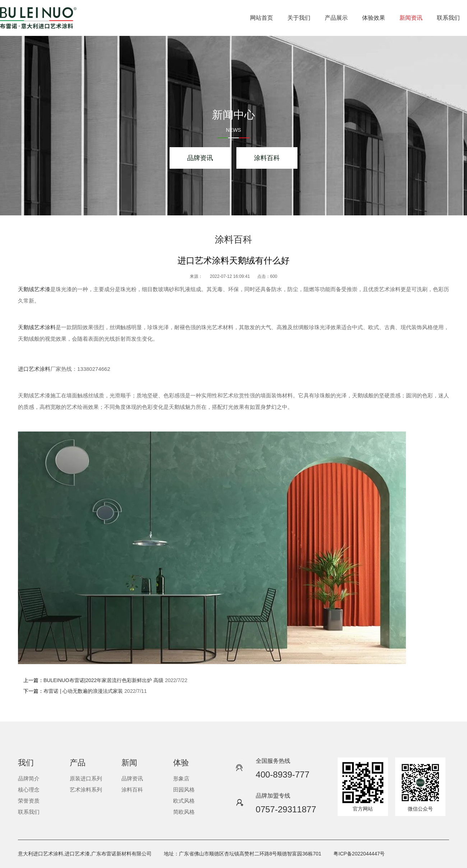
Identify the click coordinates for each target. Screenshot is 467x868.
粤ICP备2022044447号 (359, 854)
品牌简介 (29, 778)
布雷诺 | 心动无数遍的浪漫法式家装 (83, 691)
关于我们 (299, 18)
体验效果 (374, 18)
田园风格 (184, 790)
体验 (181, 763)
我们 (26, 763)
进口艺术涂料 (34, 369)
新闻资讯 (411, 18)
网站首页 (262, 18)
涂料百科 (267, 158)
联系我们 (448, 18)
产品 (78, 763)
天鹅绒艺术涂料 (37, 327)
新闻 (129, 763)
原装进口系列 (86, 778)
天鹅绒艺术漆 (34, 289)
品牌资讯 (200, 158)
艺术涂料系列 (86, 790)
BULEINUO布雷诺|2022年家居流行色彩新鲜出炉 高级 (103, 680)
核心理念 (29, 790)
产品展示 (336, 18)
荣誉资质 (29, 801)
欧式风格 (184, 801)
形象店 (181, 778)
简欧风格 (184, 812)
